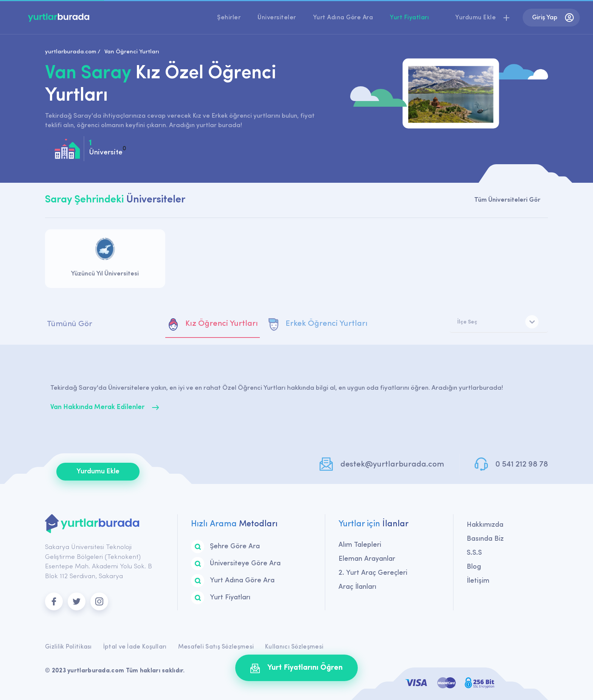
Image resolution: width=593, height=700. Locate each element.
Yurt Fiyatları (409, 18)
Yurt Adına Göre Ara (343, 18)
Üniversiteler (277, 18)
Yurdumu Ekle (98, 472)
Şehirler (229, 18)
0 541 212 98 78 (522, 464)
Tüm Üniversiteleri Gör (507, 200)
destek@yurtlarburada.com (392, 464)
